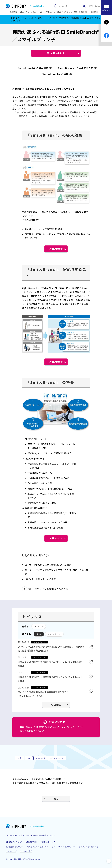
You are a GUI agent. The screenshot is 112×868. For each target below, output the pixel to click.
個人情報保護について (15, 847)
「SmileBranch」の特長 (54, 74)
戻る (56, 799)
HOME (14, 18)
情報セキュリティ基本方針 (38, 847)
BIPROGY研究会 (14, 842)
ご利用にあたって (48, 842)
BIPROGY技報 (31, 842)
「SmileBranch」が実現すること (75, 68)
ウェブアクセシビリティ (88, 847)
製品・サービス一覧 (47, 18)
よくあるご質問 (26, 851)
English (97, 6)
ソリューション (28, 18)
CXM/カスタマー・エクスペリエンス (50, 758)
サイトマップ (11, 851)
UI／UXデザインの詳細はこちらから (48, 589)
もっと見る (56, 705)
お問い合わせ (59, 54)
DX (29, 758)
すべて (39, 634)
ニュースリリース (54, 634)
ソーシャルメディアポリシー (63, 847)
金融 (20, 758)
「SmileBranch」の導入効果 (32, 68)
